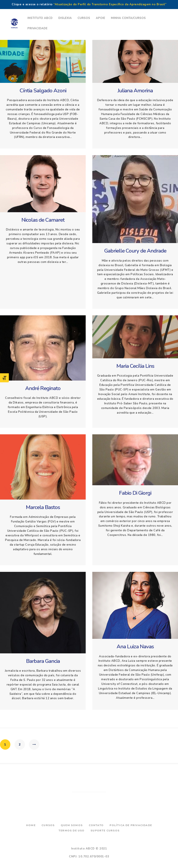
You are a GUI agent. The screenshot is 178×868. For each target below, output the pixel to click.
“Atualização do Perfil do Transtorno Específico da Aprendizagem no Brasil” (110, 4)
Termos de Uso (72, 831)
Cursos (48, 825)
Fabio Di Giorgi (135, 493)
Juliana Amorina (135, 91)
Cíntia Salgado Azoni (43, 91)
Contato (96, 825)
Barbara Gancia (43, 661)
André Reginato (43, 388)
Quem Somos (72, 825)
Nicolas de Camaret (43, 220)
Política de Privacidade (131, 825)
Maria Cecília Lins (135, 366)
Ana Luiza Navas (135, 647)
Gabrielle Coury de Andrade (135, 251)
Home (31, 825)
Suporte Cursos (105, 831)
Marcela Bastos (43, 507)
